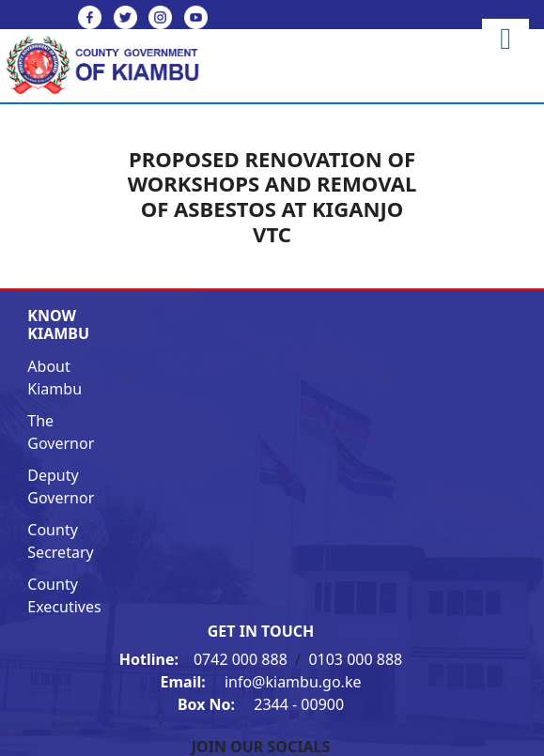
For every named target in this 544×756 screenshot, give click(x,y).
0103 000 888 (355, 659)
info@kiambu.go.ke (261, 682)
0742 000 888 (205, 659)
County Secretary (60, 541)
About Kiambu (54, 378)
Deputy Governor (61, 486)
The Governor (61, 432)
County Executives (64, 595)
